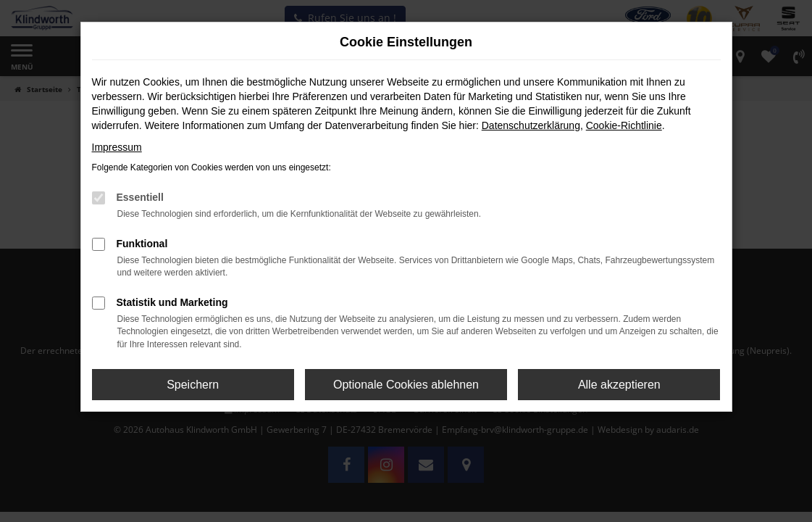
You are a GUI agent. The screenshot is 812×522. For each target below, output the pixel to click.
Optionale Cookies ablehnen (406, 385)
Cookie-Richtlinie (624, 125)
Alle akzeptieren (619, 385)
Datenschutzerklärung (531, 125)
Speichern (193, 385)
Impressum (117, 147)
